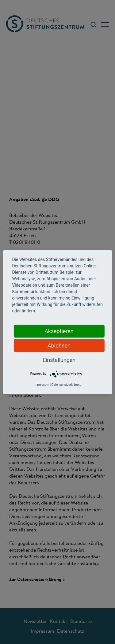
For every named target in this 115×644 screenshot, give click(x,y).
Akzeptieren (59, 331)
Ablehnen (59, 345)
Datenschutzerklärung (66, 384)
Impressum (41, 384)
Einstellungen (59, 360)
